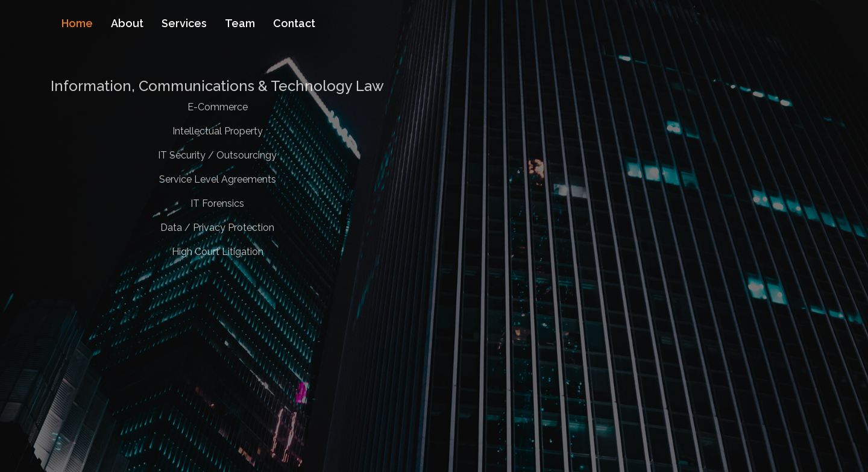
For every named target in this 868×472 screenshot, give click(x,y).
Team (240, 23)
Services (184, 23)
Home (77, 23)
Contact (294, 23)
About (127, 23)
